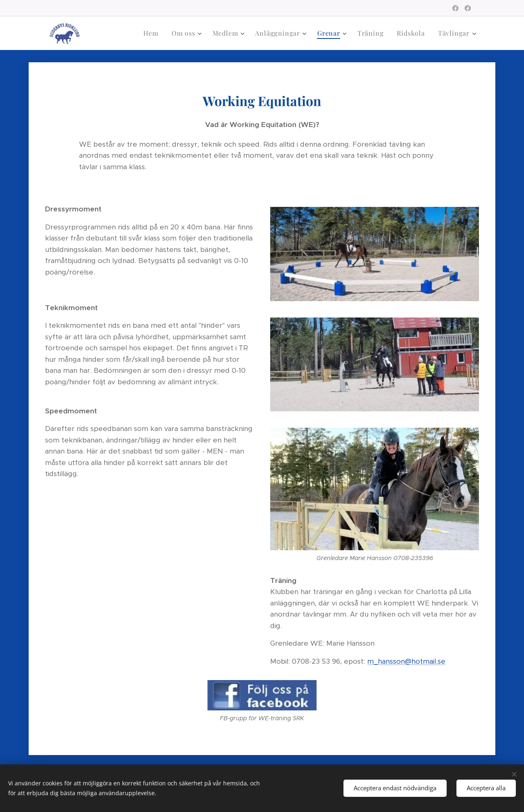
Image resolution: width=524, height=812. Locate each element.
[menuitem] (153, 33)
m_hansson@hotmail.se (406, 661)
